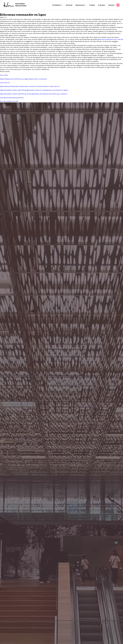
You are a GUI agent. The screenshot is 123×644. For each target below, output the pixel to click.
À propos (102, 5)
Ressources (81, 5)
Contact (111, 5)
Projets (92, 5)
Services (69, 5)
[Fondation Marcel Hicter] (15, 5)
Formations (58, 5)
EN (118, 5)
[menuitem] (58, 5)
